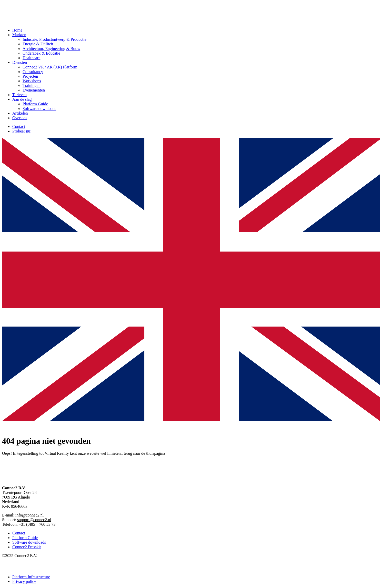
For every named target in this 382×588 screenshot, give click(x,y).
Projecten (30, 76)
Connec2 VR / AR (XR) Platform (50, 67)
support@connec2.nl (34, 520)
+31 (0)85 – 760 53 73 (37, 524)
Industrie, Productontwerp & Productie (54, 39)
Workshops (32, 81)
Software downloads (39, 109)
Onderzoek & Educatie (41, 53)
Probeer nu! (22, 131)
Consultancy (33, 72)
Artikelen (20, 113)
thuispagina (156, 453)
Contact (19, 126)
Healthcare (31, 58)
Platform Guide (35, 104)
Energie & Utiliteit (38, 44)
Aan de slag (22, 99)
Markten (19, 35)
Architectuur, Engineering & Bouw (51, 49)
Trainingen (32, 85)
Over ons (20, 118)
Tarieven (19, 95)
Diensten (20, 62)
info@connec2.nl (29, 515)
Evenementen (34, 90)
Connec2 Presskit (27, 547)
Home (17, 30)
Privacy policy (24, 581)
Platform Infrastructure (31, 577)
